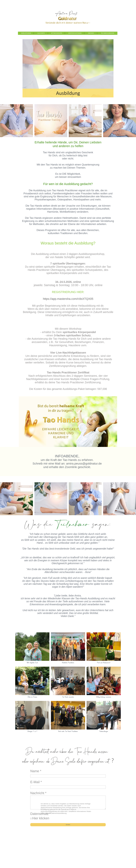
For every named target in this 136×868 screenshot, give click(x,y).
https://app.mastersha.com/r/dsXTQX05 (68, 299)
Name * (36, 771)
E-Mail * (36, 782)
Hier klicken (41, 818)
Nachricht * (38, 793)
